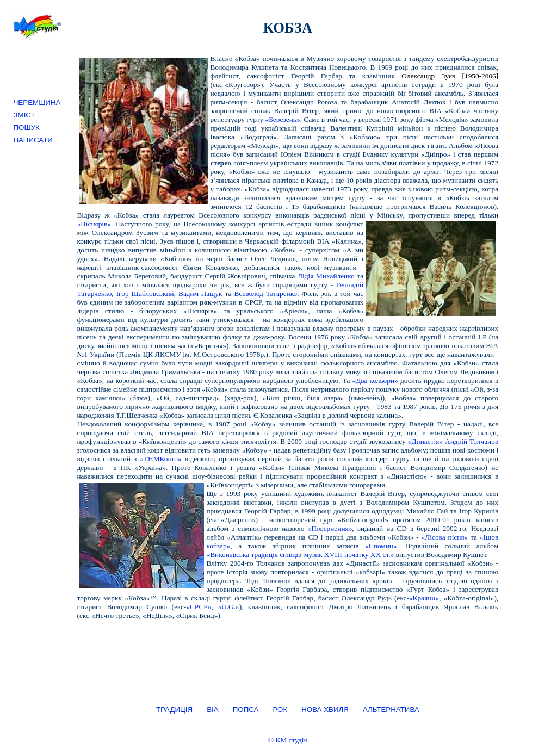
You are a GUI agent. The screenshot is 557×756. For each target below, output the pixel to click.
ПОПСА (246, 709)
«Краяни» (424, 598)
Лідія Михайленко (326, 276)
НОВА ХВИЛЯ (325, 709)
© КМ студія (288, 740)
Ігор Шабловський (145, 293)
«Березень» (283, 119)
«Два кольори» (375, 380)
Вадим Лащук (200, 293)
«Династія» (425, 441)
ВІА (212, 709)
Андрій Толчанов (472, 441)
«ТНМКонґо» (160, 459)
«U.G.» (228, 607)
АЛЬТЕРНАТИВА (391, 709)
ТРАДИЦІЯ (174, 709)
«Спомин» (381, 546)
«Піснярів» (94, 224)
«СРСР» (199, 607)
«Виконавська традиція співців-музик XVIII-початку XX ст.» (300, 554)
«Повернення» (330, 528)
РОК (280, 709)
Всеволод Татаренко (265, 293)
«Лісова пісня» (445, 537)
